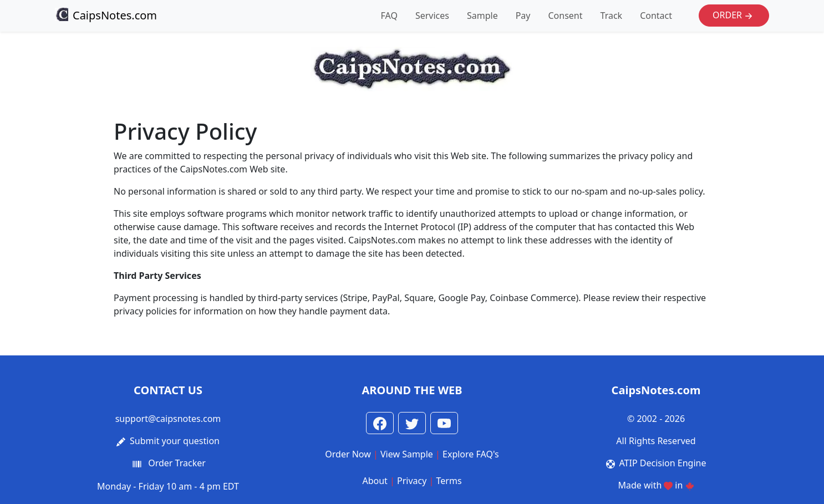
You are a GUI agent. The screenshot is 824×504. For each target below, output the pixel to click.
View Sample (407, 454)
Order (734, 16)
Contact (656, 16)
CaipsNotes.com (106, 15)
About (375, 481)
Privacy (412, 481)
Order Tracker (177, 463)
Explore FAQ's (471, 454)
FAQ (389, 16)
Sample (482, 16)
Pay (523, 16)
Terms (449, 481)
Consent (565, 16)
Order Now (348, 454)
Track (612, 16)
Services (432, 16)
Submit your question (175, 441)
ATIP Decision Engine (663, 463)
